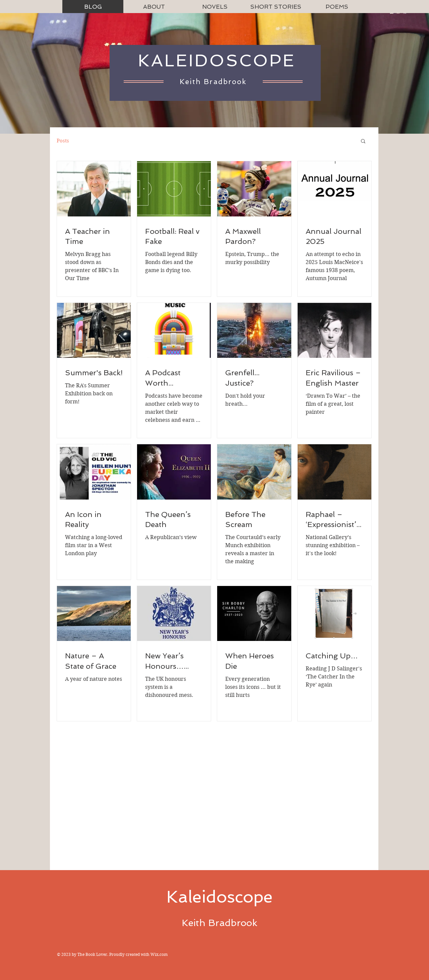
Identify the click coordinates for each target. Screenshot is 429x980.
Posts (63, 141)
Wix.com (159, 954)
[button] (363, 142)
